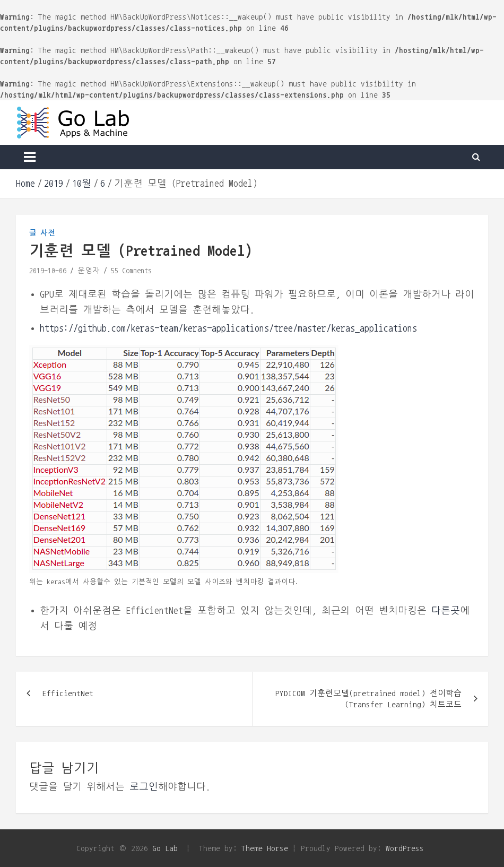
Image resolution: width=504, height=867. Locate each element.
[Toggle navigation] (30, 157)
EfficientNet (68, 693)
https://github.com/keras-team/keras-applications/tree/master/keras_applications (228, 328)
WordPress (405, 848)
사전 (48, 233)
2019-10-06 (48, 271)
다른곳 (446, 611)
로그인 (144, 787)
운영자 (89, 271)
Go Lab (165, 848)
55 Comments (131, 271)
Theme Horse (265, 848)
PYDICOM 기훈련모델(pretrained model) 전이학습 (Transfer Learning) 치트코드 (368, 699)
